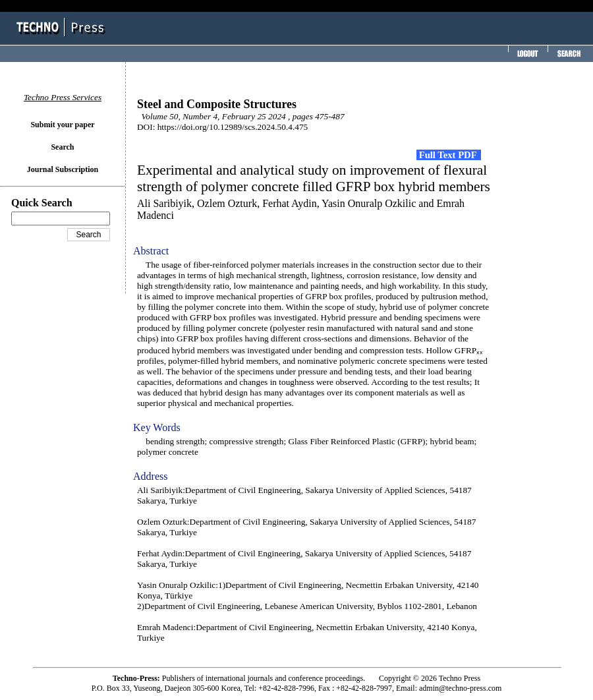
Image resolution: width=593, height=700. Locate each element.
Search (62, 147)
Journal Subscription (63, 169)
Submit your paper (62, 125)
